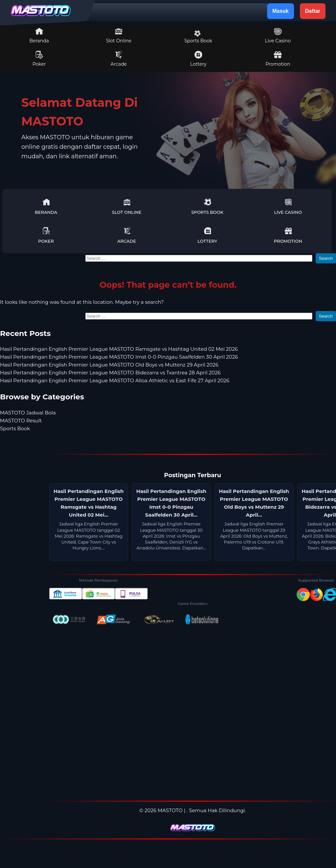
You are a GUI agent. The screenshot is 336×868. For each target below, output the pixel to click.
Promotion (278, 59)
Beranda (39, 35)
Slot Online (119, 35)
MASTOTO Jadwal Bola (28, 413)
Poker (39, 59)
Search (326, 258)
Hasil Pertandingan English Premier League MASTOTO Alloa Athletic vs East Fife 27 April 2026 (115, 380)
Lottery (198, 59)
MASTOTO (170, 810)
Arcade (119, 59)
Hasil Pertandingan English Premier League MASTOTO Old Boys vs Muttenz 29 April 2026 (109, 365)
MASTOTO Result (21, 421)
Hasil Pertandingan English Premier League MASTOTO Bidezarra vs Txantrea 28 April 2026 (110, 373)
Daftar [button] (313, 11)
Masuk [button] (281, 11)
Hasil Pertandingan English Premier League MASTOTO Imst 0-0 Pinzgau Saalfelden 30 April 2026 (119, 357)
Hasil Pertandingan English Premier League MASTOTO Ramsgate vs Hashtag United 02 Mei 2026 (119, 349)
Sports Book (198, 37)
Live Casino (278, 35)
